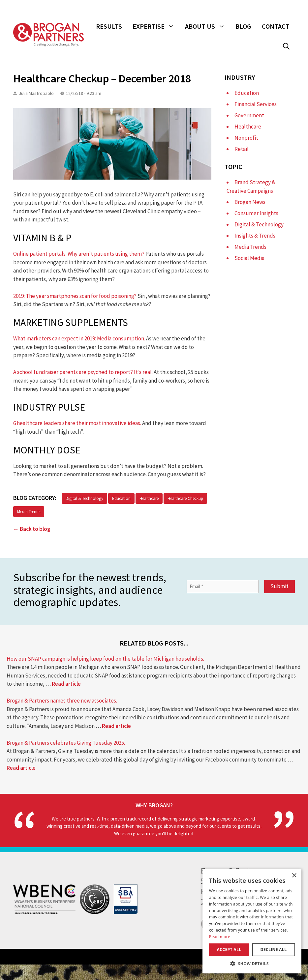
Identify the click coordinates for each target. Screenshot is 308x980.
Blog (243, 26)
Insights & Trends (255, 236)
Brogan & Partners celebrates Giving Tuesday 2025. (66, 743)
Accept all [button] (229, 950)
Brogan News (250, 202)
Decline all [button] (274, 950)
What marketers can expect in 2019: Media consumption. (79, 338)
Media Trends (29, 512)
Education (121, 498)
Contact (276, 26)
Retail (242, 149)
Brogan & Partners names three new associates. (62, 701)
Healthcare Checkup (185, 498)
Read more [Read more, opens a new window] (220, 937)
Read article (66, 684)
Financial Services (256, 104)
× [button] (294, 876)
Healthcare (149, 498)
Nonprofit (246, 138)
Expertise (156, 26)
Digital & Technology (84, 498)
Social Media (249, 258)
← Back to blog (32, 529)
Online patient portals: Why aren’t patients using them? (79, 254)
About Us (208, 26)
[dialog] (252, 921)
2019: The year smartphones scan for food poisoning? (75, 296)
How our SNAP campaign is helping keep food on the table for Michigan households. (105, 659)
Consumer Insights (256, 213)
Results (109, 26)
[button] (286, 46)
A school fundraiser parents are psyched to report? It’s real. (83, 372)
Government (249, 115)
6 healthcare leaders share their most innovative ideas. (77, 423)
